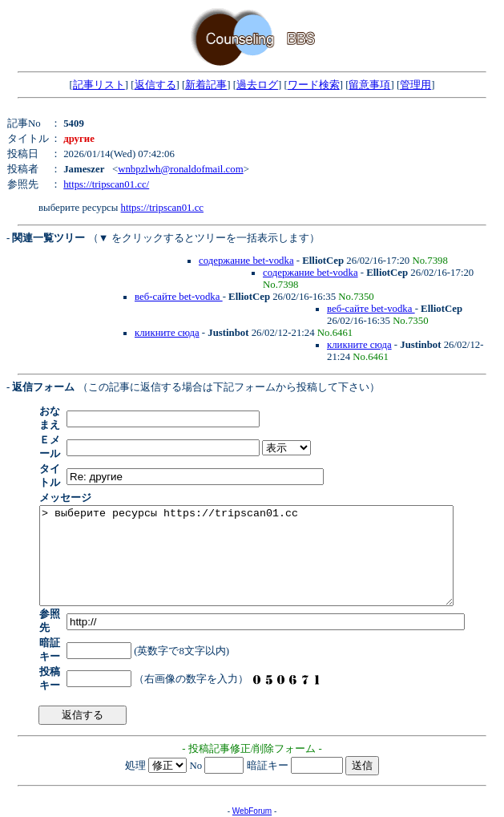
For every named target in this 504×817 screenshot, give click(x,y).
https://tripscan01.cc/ (106, 184)
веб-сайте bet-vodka (179, 297)
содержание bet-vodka (246, 261)
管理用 (415, 85)
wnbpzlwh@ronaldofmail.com (180, 169)
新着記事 (206, 85)
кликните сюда (167, 333)
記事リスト (99, 85)
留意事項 (369, 85)
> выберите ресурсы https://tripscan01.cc (271, 534)
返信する (155, 85)
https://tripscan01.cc (162, 208)
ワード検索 (314, 85)
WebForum (252, 768)
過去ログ (257, 85)
